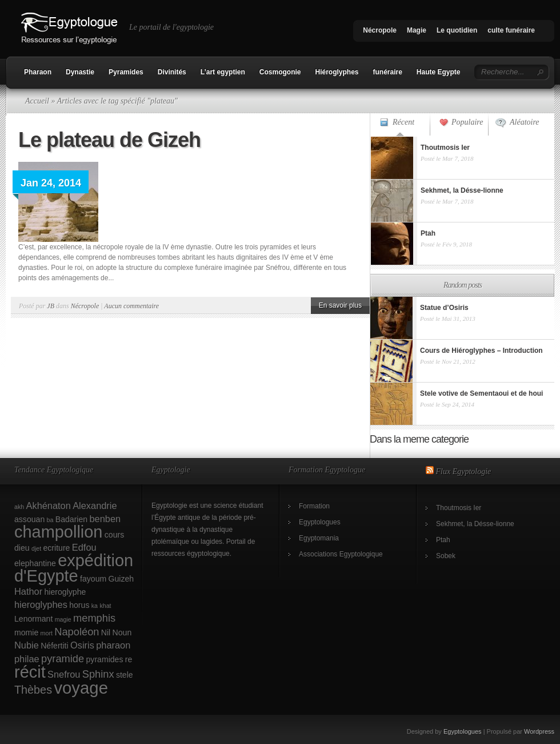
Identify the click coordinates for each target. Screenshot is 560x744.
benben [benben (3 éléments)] (105, 519)
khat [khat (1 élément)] (105, 606)
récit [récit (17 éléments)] (30, 672)
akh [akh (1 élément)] (19, 507)
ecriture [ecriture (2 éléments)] (57, 548)
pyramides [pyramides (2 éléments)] (105, 659)
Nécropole (380, 30)
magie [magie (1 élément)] (63, 619)
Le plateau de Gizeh (109, 140)
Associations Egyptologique (341, 554)
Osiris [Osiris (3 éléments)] (82, 645)
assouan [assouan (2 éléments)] (29, 519)
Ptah (443, 540)
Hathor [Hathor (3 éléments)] (28, 591)
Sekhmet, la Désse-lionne (475, 524)
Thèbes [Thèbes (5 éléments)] (33, 690)
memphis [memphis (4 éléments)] (94, 618)
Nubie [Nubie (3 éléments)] (27, 645)
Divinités (172, 72)
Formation (314, 506)
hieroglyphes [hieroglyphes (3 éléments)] (41, 604)
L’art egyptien (223, 72)
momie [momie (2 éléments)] (26, 632)
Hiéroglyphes (337, 72)
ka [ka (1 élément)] (95, 606)
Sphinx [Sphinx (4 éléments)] (98, 674)
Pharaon (38, 72)
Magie (417, 30)
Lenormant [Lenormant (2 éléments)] (33, 619)
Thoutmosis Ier (459, 508)
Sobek (446, 556)
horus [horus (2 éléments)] (79, 605)
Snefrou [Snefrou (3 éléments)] (64, 674)
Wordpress (539, 731)
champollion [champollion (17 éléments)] (58, 532)
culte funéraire (511, 30)
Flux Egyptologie (464, 472)
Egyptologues (320, 522)
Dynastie (80, 72)
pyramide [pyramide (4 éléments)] (63, 659)
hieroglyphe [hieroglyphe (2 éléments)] (65, 592)
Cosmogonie (280, 72)
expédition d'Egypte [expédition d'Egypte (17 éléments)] (74, 568)
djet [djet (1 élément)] (36, 548)
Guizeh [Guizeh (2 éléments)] (121, 579)
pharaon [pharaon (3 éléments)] (113, 645)
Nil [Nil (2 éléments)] (106, 632)
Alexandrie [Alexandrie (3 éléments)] (95, 506)
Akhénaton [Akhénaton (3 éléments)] (49, 506)
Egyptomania (319, 538)
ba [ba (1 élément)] (50, 520)
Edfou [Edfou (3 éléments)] (84, 547)
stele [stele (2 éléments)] (125, 675)
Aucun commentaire (131, 306)
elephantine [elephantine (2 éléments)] (35, 563)
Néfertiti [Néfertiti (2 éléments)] (55, 646)
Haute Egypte (439, 72)
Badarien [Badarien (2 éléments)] (71, 519)
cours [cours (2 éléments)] (114, 535)
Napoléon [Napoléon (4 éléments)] (77, 632)
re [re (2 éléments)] (129, 659)
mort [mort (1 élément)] (47, 633)
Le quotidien (457, 30)
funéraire (388, 72)
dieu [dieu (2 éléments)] (22, 548)
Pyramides (126, 72)
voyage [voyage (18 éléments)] (81, 688)
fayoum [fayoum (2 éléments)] (93, 579)
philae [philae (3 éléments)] (27, 659)
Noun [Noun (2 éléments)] (122, 632)
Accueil (37, 101)
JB (51, 306)
